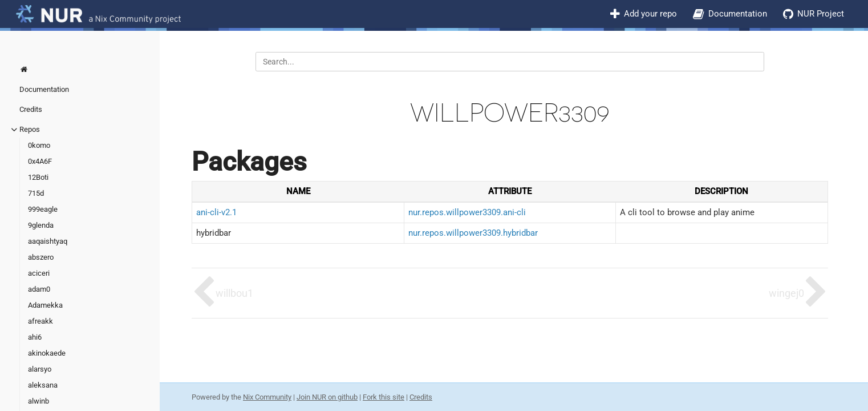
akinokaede (47, 353)
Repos (30, 129)
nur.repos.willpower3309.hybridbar (473, 233)
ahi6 (35, 337)
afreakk (40, 321)
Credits (31, 109)
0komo (39, 145)
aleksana (43, 385)
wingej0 (786, 293)
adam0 (39, 289)
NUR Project (821, 14)
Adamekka (45, 305)
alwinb (38, 401)
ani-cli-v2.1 (216, 212)
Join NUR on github (327, 397)
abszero (41, 257)
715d (36, 193)
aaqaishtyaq (48, 241)
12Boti (38, 177)
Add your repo (650, 14)
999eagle (43, 209)
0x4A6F (40, 161)
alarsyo (40, 369)
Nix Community (267, 397)
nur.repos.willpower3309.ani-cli (467, 212)
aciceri (39, 273)
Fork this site (384, 397)
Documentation (738, 14)
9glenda (41, 225)
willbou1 (234, 293)
